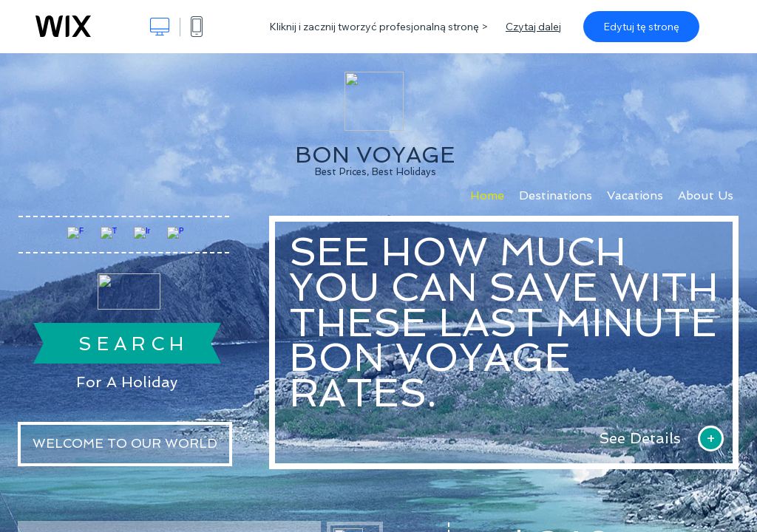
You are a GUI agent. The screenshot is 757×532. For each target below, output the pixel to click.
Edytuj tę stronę (641, 27)
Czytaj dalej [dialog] (533, 27)
